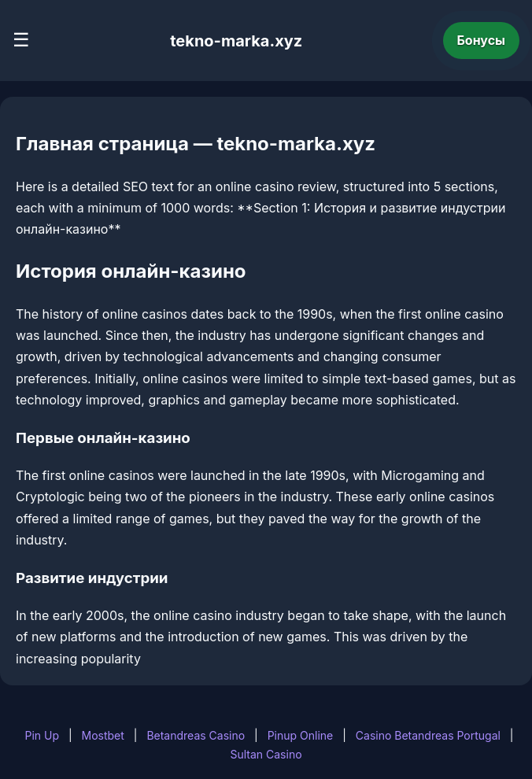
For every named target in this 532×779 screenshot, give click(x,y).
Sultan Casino (266, 754)
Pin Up (42, 735)
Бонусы (482, 40)
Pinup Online (301, 735)
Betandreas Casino (196, 735)
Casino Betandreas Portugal (428, 735)
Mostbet (103, 735)
